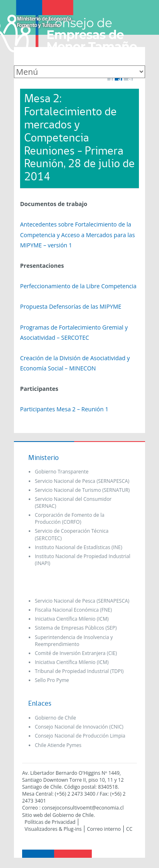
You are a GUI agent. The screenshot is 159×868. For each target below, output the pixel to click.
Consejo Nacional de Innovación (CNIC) (79, 727)
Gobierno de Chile (56, 718)
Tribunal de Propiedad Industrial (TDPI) (79, 671)
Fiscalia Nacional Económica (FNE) (73, 610)
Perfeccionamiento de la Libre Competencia (78, 286)
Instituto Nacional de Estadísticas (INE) (78, 547)
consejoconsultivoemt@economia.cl (83, 808)
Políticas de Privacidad (50, 822)
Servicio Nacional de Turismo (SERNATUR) (82, 490)
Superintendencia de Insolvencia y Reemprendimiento (74, 641)
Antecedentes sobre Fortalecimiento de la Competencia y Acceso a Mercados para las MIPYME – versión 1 (77, 234)
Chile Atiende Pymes (58, 745)
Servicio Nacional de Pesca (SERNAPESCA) (82, 481)
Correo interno (104, 829)
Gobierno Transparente (62, 472)
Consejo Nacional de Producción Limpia (80, 736)
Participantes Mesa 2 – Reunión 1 (64, 409)
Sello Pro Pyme (52, 680)
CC (129, 829)
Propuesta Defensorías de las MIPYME (71, 306)
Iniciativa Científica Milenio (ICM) (72, 619)
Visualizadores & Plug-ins (53, 829)
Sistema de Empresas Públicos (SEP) (76, 628)
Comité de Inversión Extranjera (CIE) (76, 653)
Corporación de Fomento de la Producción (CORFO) (70, 518)
